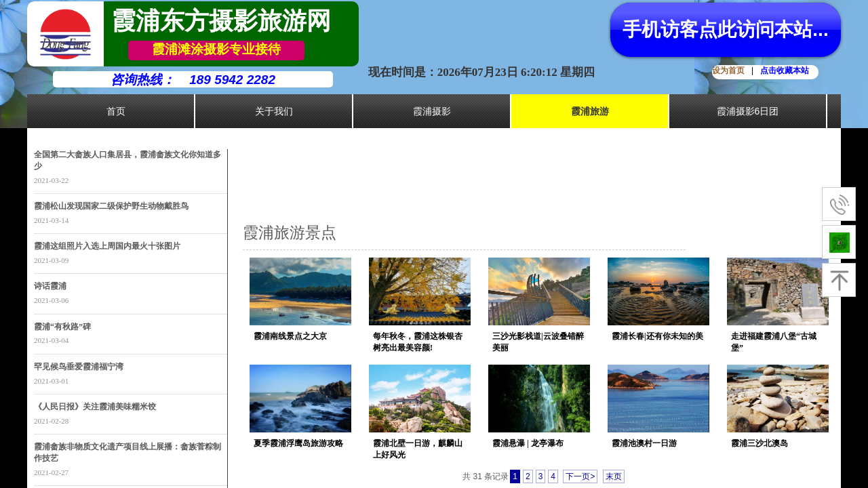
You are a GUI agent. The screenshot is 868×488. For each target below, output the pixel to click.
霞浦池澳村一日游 (644, 443)
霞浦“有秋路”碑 (62, 327)
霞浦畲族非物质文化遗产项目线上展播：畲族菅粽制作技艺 (127, 452)
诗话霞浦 (50, 286)
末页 (614, 476)
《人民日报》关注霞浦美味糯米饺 (95, 407)
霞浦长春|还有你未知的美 (657, 336)
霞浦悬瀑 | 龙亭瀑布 (528, 443)
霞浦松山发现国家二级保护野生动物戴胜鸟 (111, 206)
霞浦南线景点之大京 (290, 336)
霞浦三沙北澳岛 (759, 443)
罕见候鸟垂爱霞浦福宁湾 (79, 367)
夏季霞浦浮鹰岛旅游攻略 (298, 443)
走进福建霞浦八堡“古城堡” (774, 342)
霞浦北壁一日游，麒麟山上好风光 (418, 449)
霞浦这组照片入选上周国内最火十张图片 (107, 246)
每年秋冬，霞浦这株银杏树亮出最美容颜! (418, 342)
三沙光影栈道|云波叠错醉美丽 (538, 342)
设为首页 (728, 70)
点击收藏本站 (785, 70)
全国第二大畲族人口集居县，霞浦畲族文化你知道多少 (127, 160)
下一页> (580, 476)
